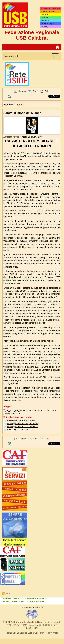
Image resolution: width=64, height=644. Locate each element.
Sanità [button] (20, 105)
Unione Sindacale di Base (29, 622)
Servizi (45, 15)
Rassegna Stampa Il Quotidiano (23, 424)
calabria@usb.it (37, 601)
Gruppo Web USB (29, 633)
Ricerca (45, 21)
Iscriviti (45, 18)
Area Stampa (48, 23)
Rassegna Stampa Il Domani (21, 420)
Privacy (45, 26)
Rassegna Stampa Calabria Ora (23, 426)
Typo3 (55, 633)
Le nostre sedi (48, 12)
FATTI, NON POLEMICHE (20, 430)
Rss (8, 593)
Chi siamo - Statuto (51, 9)
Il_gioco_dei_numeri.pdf (19, 410)
